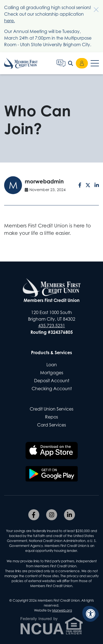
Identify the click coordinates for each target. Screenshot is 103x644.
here (9, 21)
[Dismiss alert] (93, 7)
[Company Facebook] (34, 515)
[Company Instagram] (52, 515)
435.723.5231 (52, 326)
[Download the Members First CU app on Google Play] (51, 474)
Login (82, 63)
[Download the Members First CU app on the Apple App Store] (51, 451)
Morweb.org (62, 610)
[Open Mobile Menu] (95, 63)
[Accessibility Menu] (91, 614)
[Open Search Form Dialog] (71, 63)
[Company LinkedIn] (69, 515)
